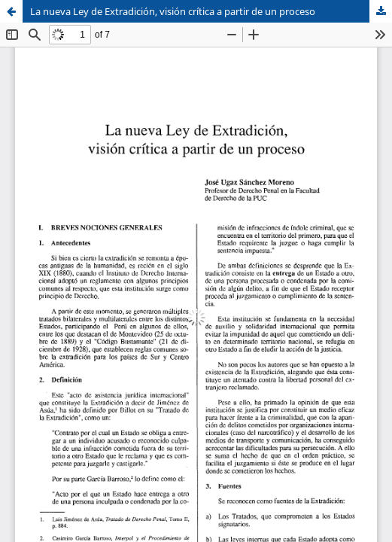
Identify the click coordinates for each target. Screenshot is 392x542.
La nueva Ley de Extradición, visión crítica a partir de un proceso (173, 11)
